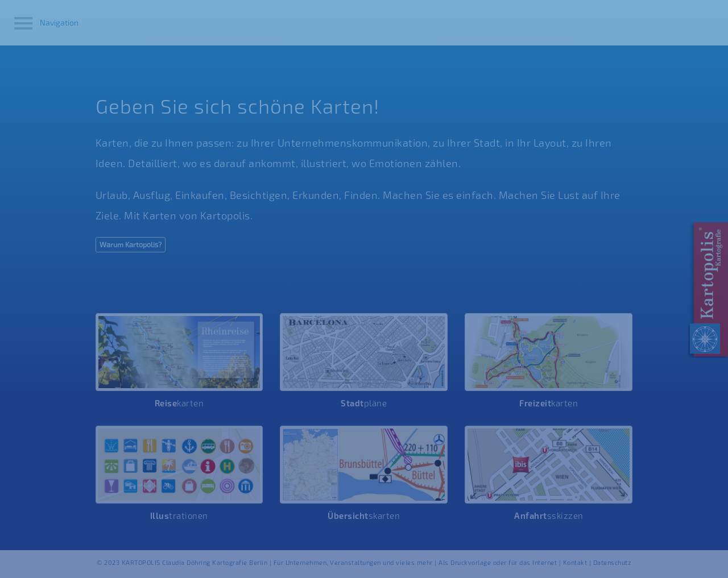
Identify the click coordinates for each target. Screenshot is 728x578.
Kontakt (575, 562)
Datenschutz (613, 562)
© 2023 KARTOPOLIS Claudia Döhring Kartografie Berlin (183, 562)
